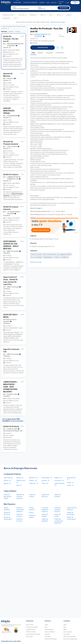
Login (68, 2)
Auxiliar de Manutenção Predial (8, 496)
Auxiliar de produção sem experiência (59, 521)
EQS (13, 116)
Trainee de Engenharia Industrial (45, 510)
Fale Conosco (29, 636)
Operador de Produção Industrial (20, 496)
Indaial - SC (70, 482)
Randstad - (13, 394)
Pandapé (47, 634)
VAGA (33, 53)
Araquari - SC (33, 481)
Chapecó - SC (58, 478)
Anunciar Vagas (49, 629)
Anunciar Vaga (61, 2)
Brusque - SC (45, 481)
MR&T (14, 251)
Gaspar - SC (70, 485)
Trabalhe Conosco (31, 629)
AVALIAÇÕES (49, 53)
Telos (13, 147)
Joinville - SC (20, 478)
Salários (42, 2)
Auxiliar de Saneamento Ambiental (20, 510)
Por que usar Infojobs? (32, 627)
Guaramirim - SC (59, 481)
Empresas (54, 2)
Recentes (11, 31)
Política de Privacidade (51, 639)
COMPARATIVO (60, 53)
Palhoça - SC (7, 481)
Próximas (17, 31)
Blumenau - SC (33, 478)
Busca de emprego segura (70, 639)
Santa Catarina (8, 478)
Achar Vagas (17, 2)
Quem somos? (30, 625)
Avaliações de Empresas (30, 2)
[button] (64, 8)
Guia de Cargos (67, 632)
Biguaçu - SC (7, 483)
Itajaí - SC (19, 485)
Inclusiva (11, 78)
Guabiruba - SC (34, 483)
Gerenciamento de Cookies (33, 634)
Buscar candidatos (50, 632)
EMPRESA (40, 53)
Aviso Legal (48, 636)
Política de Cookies (31, 632)
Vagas (65, 629)
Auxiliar (31, 512)
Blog (48, 2)
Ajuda (46, 625)
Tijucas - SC (45, 483)
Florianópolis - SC (47, 478)
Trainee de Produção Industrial (57, 510)
